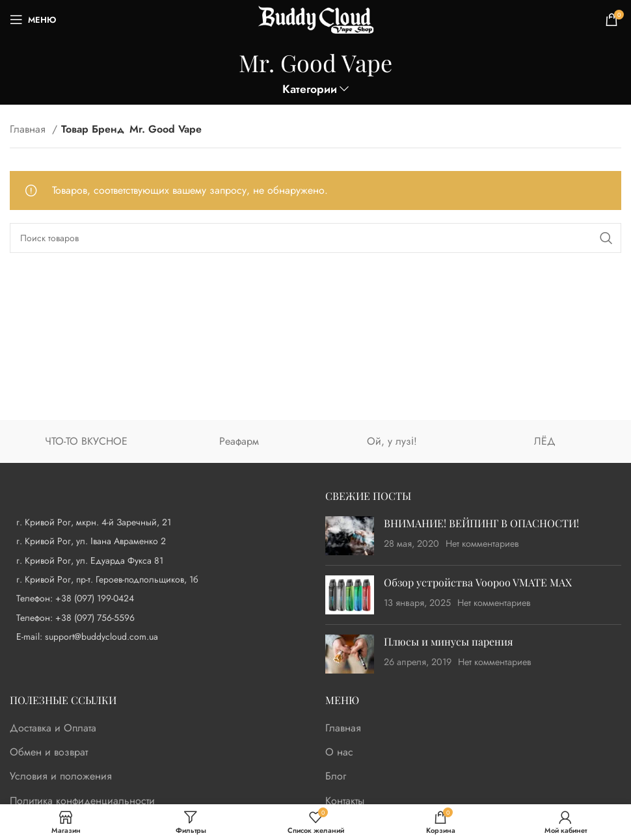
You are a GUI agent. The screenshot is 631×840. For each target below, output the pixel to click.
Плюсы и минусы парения (449, 641)
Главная (29, 129)
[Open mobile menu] (33, 20)
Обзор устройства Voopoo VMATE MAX (478, 582)
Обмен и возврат (49, 752)
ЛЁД (545, 441)
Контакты (345, 801)
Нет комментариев (482, 544)
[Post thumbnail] (350, 536)
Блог (336, 776)
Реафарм (239, 441)
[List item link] (158, 598)
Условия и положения (61, 776)
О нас (339, 752)
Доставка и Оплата (53, 728)
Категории (310, 90)
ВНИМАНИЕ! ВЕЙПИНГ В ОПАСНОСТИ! (481, 523)
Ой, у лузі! (392, 441)
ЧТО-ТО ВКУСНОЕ (86, 441)
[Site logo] (316, 19)
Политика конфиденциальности (82, 801)
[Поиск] (315, 238)
